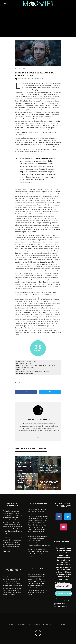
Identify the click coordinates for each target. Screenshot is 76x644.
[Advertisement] (38, 22)
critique (19, 383)
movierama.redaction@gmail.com (39, 545)
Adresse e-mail (61, 582)
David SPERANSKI (24, 79)
